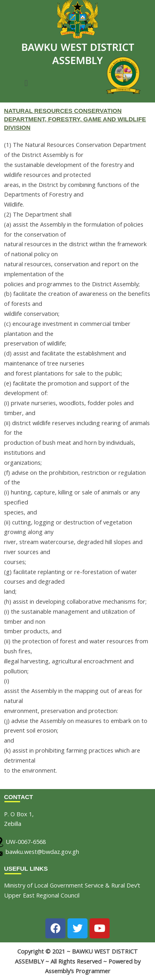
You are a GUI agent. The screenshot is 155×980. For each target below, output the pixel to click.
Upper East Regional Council (42, 895)
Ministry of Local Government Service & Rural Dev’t (72, 885)
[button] (26, 83)
